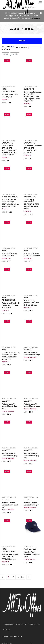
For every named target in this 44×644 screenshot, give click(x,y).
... (18, 577)
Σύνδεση (7, 630)
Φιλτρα (22, 41)
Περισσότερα (35, 18)
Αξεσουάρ (15, 54)
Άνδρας (5, 54)
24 (22, 577)
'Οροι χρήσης (34, 624)
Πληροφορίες (8, 624)
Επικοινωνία (21, 624)
